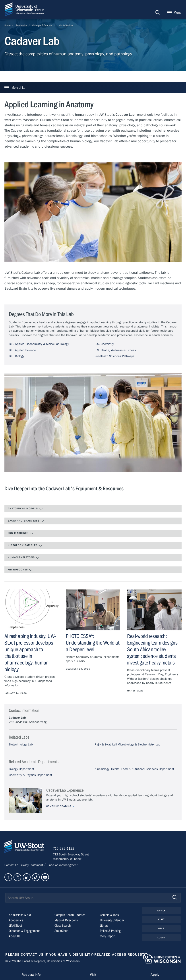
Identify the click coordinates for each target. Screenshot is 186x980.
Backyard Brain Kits (26, 521)
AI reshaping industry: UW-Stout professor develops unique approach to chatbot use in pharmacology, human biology (30, 653)
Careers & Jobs (109, 915)
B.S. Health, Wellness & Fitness (115, 350)
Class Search (63, 926)
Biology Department (21, 769)
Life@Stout (15, 926)
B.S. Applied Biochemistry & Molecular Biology (39, 344)
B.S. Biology (16, 356)
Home (8, 25)
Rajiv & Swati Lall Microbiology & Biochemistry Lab (127, 745)
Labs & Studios (65, 25)
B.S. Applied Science (22, 350)
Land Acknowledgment (62, 865)
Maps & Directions (66, 921)
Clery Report (108, 937)
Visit (161, 920)
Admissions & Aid (20, 915)
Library (104, 926)
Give (161, 929)
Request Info (31, 975)
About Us (15, 937)
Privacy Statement (32, 865)
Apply (161, 911)
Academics (22, 25)
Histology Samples (25, 546)
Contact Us (12, 865)
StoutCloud (61, 931)
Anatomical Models (25, 509)
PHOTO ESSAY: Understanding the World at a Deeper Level (93, 643)
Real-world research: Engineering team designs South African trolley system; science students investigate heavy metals (152, 650)
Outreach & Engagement (24, 931)
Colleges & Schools (42, 25)
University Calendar (112, 921)
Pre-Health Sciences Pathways (114, 356)
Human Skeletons (24, 558)
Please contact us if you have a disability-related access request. (75, 955)
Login (161, 938)
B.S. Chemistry (104, 344)
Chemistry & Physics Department (30, 775)
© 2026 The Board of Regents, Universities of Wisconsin (43, 961)
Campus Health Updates (70, 915)
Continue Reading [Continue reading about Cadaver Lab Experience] (59, 806)
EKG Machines (21, 533)
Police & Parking (110, 931)
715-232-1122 (64, 849)
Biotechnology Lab (21, 745)
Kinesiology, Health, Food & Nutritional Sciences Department (134, 769)
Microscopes (20, 570)
